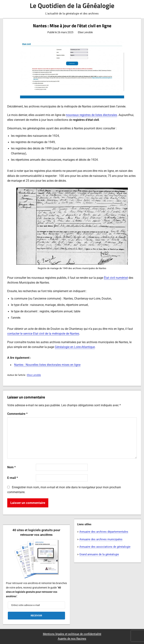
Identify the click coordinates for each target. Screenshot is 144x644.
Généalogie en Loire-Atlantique (75, 347)
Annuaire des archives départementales (104, 532)
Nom (11, 467)
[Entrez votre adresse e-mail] (37, 605)
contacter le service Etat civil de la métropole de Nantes (43, 334)
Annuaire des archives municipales (101, 539)
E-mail (13, 478)
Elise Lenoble (34, 375)
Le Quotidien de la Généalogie (72, 5)
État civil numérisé (116, 278)
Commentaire (17, 414)
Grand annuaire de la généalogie (99, 554)
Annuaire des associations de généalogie (105, 547)
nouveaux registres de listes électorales (92, 115)
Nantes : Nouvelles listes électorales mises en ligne (47, 365)
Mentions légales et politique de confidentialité (72, 634)
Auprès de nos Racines (72, 639)
